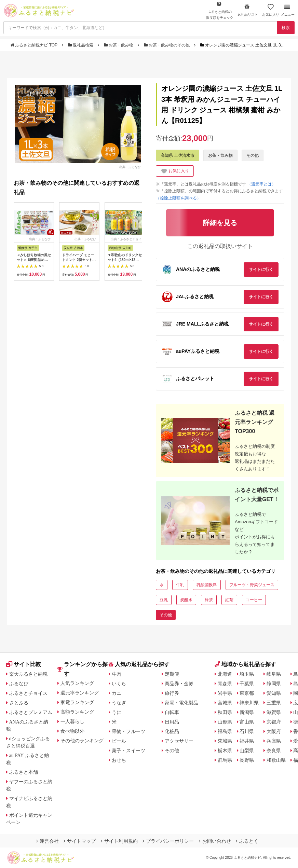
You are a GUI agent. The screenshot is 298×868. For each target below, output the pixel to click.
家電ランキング (77, 702)
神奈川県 (249, 703)
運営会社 (48, 841)
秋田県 (225, 712)
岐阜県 (274, 674)
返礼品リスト (248, 10)
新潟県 (247, 712)
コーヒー (254, 600)
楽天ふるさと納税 (28, 674)
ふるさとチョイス (28, 693)
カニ (117, 693)
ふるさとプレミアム (31, 712)
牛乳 (180, 585)
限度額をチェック (220, 10)
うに (117, 712)
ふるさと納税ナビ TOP (34, 45)
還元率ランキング (80, 693)
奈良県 (274, 750)
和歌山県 (276, 760)
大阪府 (274, 731)
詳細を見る (41, 93)
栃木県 (225, 750)
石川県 (247, 731)
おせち (119, 760)
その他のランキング (82, 741)
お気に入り (271, 10)
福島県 (225, 731)
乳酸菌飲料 (207, 585)
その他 (253, 155)
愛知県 (274, 693)
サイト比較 (24, 664)
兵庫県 (274, 741)
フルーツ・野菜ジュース (252, 585)
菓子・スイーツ (128, 750)
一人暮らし (72, 721)
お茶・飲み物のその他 (167, 45)
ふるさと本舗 (24, 772)
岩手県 (225, 693)
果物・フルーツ (128, 731)
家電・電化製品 (181, 703)
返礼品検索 (81, 45)
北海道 (225, 674)
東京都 (247, 693)
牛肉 (117, 674)
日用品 (172, 722)
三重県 (274, 703)
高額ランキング (77, 712)
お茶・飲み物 (119, 45)
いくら (119, 684)
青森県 (225, 684)
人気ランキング (77, 683)
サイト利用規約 (119, 841)
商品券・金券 (179, 684)
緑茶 (209, 600)
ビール (119, 741)
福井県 (247, 741)
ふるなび (19, 684)
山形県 (225, 722)
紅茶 (229, 600)
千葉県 (247, 684)
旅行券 (172, 693)
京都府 (274, 722)
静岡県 (274, 684)
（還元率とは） (261, 184)
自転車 (172, 712)
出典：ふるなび (130, 167)
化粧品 (172, 731)
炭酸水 (186, 600)
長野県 (247, 760)
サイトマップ (80, 841)
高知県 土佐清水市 (178, 155)
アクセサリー (179, 741)
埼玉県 (247, 674)
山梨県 (247, 750)
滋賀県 (274, 712)
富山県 (247, 722)
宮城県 (225, 703)
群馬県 (225, 760)
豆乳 (164, 600)
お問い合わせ (215, 841)
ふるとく (247, 841)
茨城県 (225, 741)
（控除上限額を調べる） (178, 198)
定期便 (172, 674)
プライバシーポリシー (168, 841)
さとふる (19, 703)
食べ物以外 (72, 731)
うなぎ (119, 703)
